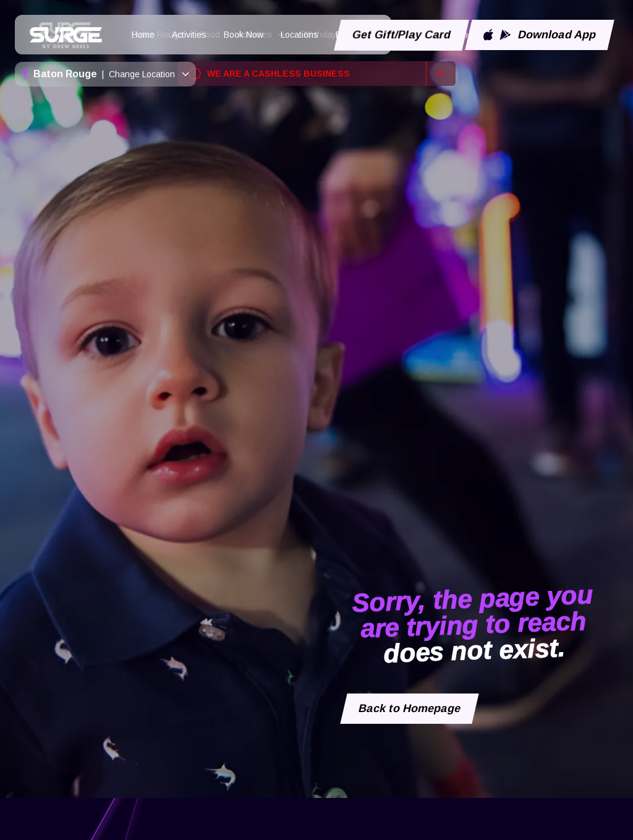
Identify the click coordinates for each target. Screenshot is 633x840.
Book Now (244, 35)
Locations (300, 35)
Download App (540, 35)
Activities (189, 35)
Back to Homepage (410, 708)
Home (143, 35)
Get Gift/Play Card (402, 35)
